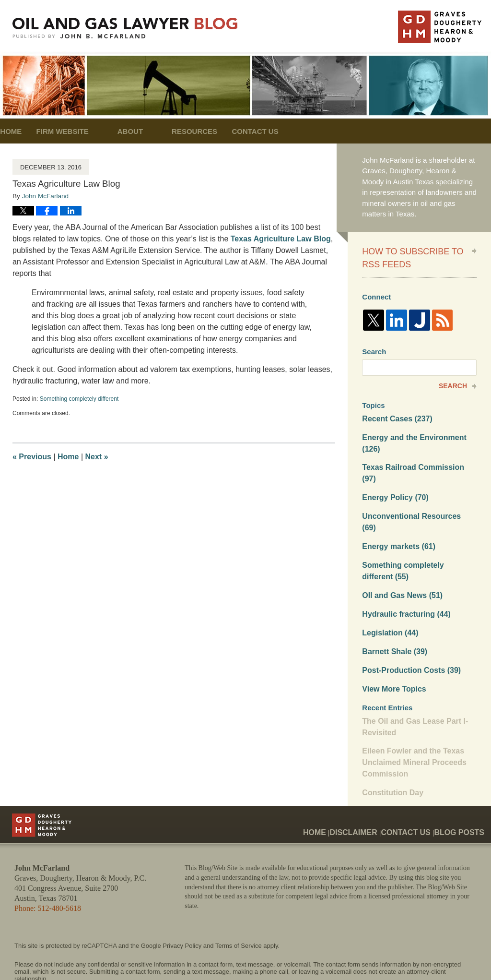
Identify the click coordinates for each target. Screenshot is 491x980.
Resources (223, 131)
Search (453, 382)
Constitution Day (391, 751)
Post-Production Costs (408, 633)
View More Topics (392, 651)
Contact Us (298, 131)
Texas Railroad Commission (417, 460)
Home (25, 131)
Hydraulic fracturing (403, 580)
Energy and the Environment (411, 437)
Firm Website (91, 131)
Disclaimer (369, 783)
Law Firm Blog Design (431, 956)
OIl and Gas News (400, 561)
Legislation (388, 597)
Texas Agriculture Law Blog (281, 239)
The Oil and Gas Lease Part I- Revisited (412, 688)
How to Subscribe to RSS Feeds (413, 256)
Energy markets (396, 515)
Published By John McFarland (440, 27)
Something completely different (79, 399)
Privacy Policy (182, 904)
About (158, 131)
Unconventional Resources (416, 496)
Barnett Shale (393, 615)
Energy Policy (393, 479)
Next (97, 457)
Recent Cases (395, 414)
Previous (32, 457)
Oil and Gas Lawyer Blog (125, 28)
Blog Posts (462, 783)
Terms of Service (239, 904)
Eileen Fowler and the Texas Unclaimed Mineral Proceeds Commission (411, 722)
